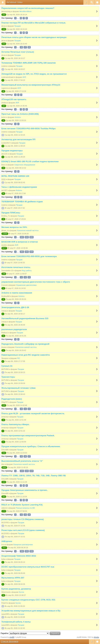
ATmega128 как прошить (14, 99)
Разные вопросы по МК (25, 508)
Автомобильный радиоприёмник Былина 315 (25, 318)
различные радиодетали (14, 329)
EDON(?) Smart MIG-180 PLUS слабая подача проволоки (30, 161)
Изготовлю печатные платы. (16, 267)
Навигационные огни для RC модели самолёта (26, 355)
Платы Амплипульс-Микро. (16, 424)
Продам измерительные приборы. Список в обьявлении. (31, 446)
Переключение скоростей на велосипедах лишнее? (28, 8)
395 (27, 551)
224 (32, 471)
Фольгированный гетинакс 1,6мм (18, 388)
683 (22, 237)
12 (25, 277)
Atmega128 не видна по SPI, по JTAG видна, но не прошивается (34, 74)
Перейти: (5, 633)
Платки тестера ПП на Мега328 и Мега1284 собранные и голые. (34, 23)
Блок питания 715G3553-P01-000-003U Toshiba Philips (29, 129)
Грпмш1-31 (7, 366)
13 (29, 277)
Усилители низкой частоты (28, 230)
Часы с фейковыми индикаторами (19, 187)
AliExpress (7, 541)
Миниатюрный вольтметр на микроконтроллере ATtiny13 (31, 85)
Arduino (18, 117)
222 (22, 471)
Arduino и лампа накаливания (17, 293)
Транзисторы (8, 377)
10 (21, 409)
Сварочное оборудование (25, 165)
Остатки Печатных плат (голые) (18, 52)
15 (21, 456)
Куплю (22, 592)
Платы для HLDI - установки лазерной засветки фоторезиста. (33, 413)
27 (25, 47)
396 (32, 551)
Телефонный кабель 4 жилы (16, 622)
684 (27, 237)
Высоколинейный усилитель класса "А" (22, 461)
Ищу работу (27, 271)
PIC (19, 358)
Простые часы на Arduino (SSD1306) (20, 114)
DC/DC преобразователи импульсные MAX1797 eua (28, 567)
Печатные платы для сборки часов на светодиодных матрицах (34, 37)
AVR (24, 77)
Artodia (96, 637)
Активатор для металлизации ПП (18, 139)
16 (25, 456)
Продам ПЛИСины (11, 213)
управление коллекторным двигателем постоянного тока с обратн (36, 282)
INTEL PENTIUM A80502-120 (15, 176)
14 (29, 515)
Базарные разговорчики (23, 545)
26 (21, 47)
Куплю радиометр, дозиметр (16, 589)
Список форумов (10, 641)
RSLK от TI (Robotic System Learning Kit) (22, 505)
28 (29, 47)
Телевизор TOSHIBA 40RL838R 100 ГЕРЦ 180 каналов (29, 63)
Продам (18, 26)
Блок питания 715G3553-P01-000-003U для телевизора (29, 256)
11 (21, 277)
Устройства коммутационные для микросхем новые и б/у (31, 611)
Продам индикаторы (12, 151)
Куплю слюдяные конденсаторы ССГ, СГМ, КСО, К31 (28, 600)
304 (32, 252)
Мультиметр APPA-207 (13, 578)
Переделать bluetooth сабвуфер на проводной (25, 344)
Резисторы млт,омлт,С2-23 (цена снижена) (23, 530)
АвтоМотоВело (25, 11)
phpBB (12, 637)
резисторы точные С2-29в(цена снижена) (23, 519)
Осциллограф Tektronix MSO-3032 (19, 556)
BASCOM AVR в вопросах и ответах (20, 242)
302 (22, 252)
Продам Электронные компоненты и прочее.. (25, 490)
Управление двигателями (26, 285)
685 (32, 237)
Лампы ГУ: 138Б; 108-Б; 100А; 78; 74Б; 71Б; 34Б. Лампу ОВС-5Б (34, 476)
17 (29, 456)
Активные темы (15, 2)
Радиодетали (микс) (12, 399)
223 (27, 471)
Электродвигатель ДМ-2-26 (15, 307)
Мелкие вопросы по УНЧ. (14, 227)
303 (27, 252)
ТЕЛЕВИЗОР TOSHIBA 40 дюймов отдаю (22, 202)
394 (22, 551)
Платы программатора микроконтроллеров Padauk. (28, 435)
